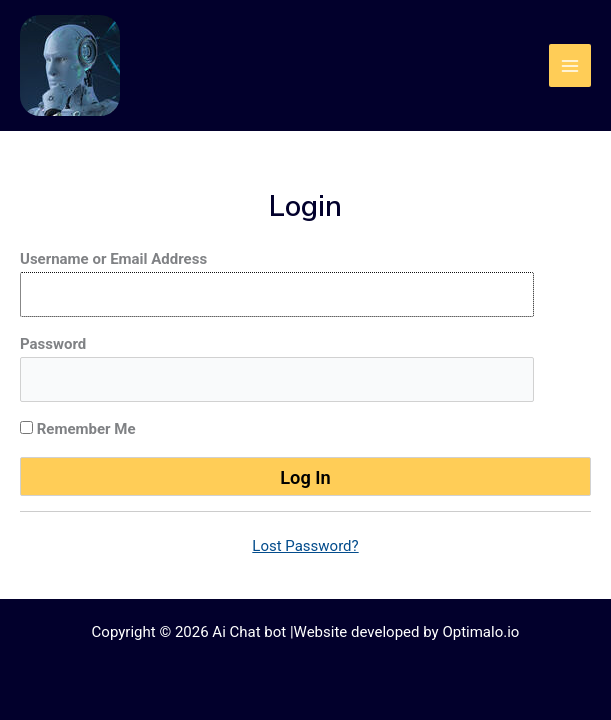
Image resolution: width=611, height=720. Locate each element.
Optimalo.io (480, 632)
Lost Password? (305, 546)
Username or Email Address (113, 259)
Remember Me (78, 429)
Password (53, 344)
